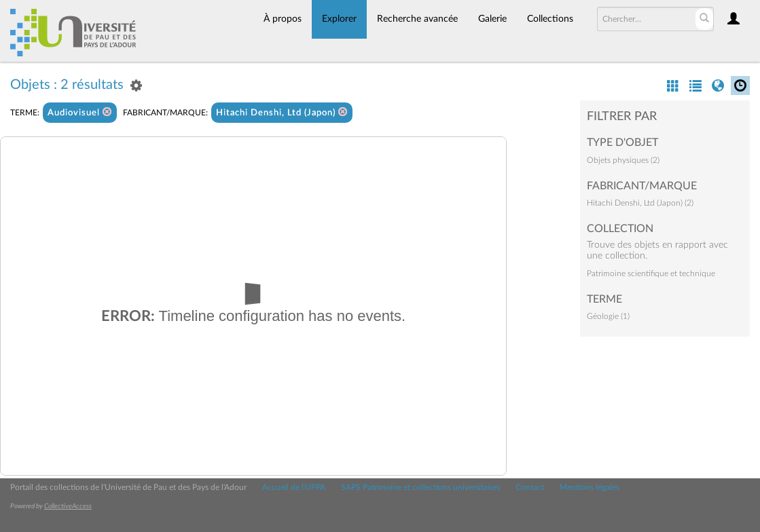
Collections (550, 19)
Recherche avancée (417, 19)
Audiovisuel (80, 112)
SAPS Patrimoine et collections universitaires (420, 487)
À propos (283, 19)
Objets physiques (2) (623, 160)
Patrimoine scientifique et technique (651, 273)
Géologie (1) (608, 316)
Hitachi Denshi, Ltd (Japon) (282, 112)
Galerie (492, 19)
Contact (530, 487)
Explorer (339, 19)
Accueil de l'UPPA (294, 487)
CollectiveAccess (68, 506)
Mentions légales (590, 487)
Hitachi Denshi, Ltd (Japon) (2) (640, 203)
